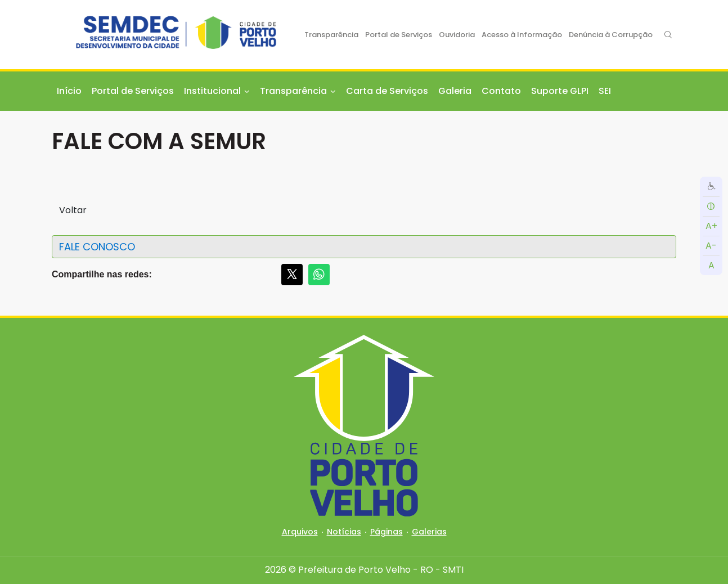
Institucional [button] (212, 91)
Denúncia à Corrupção (611, 35)
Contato (501, 91)
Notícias (344, 532)
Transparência (331, 35)
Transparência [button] (293, 91)
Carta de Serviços (387, 91)
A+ (711, 226)
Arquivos (300, 532)
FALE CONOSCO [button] (97, 247)
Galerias (429, 532)
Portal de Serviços (399, 35)
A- (711, 246)
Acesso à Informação (522, 35)
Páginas (387, 532)
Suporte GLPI (560, 91)
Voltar (73, 210)
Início (69, 91)
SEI (605, 91)
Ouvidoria (457, 35)
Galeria (455, 91)
